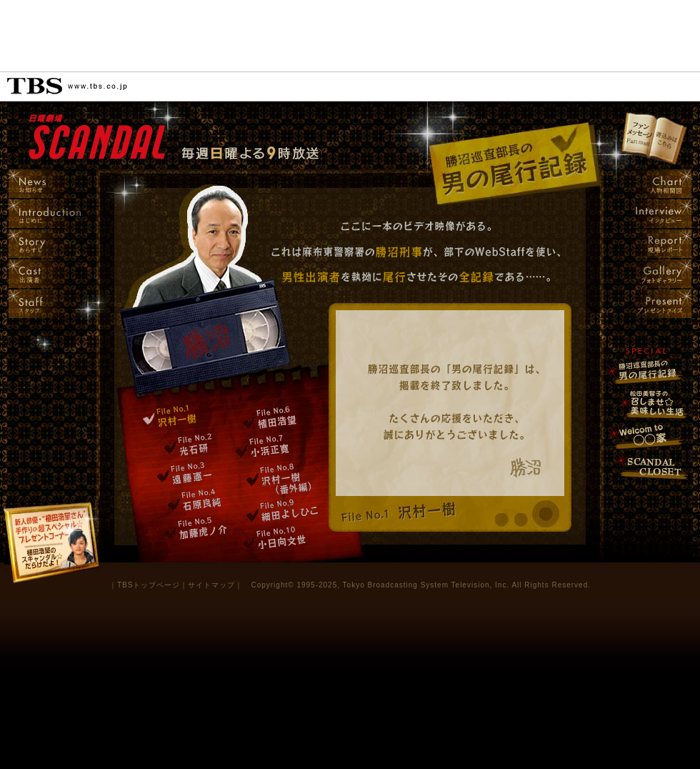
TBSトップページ (149, 585)
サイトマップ (211, 585)
